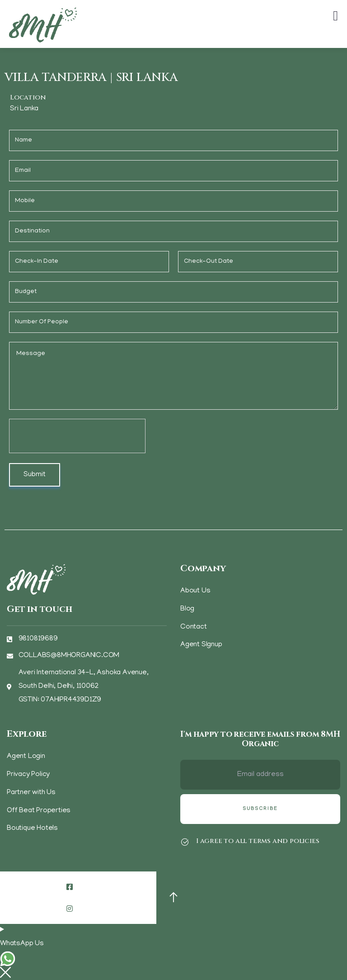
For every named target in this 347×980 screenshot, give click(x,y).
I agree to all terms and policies (258, 841)
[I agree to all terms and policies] (185, 842)
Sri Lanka (24, 109)
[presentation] (78, 436)
